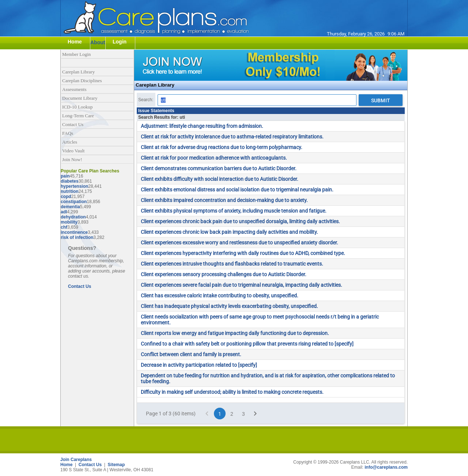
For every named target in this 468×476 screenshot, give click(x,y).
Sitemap (116, 465)
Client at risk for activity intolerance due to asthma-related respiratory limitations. (232, 137)
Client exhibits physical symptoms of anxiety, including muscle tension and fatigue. (234, 211)
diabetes (70, 181)
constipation (74, 202)
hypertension (74, 186)
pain (65, 176)
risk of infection (77, 237)
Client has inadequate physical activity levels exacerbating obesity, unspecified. (229, 306)
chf (64, 227)
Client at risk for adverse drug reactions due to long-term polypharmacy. (222, 147)
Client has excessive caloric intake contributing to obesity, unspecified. (220, 296)
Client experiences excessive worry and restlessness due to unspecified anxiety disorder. (239, 243)
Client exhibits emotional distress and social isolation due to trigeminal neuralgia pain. (237, 190)
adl (64, 212)
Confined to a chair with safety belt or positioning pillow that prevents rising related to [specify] (247, 344)
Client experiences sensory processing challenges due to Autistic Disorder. (224, 274)
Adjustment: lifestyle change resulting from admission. (202, 126)
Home (66, 465)
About (98, 42)
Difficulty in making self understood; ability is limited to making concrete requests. (232, 392)
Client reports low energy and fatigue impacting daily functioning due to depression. (235, 333)
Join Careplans (76, 460)
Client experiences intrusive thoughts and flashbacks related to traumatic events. (232, 264)
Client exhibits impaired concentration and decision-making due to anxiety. (224, 200)
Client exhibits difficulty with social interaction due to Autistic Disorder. (220, 179)
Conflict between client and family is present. (191, 354)
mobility (69, 222)
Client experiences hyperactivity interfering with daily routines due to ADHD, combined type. (243, 253)
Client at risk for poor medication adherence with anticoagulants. (214, 158)
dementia (70, 207)
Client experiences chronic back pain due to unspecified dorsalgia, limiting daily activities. (240, 221)
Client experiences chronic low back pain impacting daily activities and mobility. (229, 232)
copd (66, 197)
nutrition (70, 191)
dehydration (73, 217)
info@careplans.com (386, 467)
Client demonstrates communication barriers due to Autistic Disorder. (219, 168)
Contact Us (80, 286)
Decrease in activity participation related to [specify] (199, 365)
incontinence (74, 232)
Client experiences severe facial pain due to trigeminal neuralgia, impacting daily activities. (241, 285)
